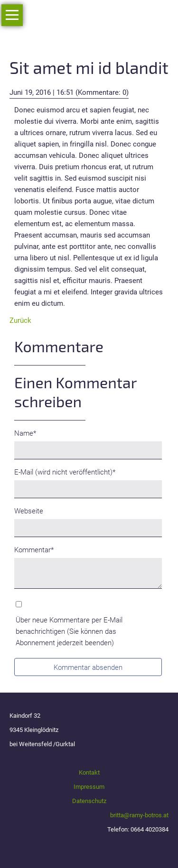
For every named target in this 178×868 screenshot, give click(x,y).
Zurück (20, 320)
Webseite (29, 511)
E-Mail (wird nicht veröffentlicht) (65, 471)
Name (29, 433)
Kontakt (89, 772)
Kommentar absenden (88, 667)
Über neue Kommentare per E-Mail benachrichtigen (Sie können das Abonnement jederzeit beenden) (69, 631)
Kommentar (34, 549)
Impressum (89, 787)
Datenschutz (89, 801)
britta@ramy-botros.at (139, 815)
